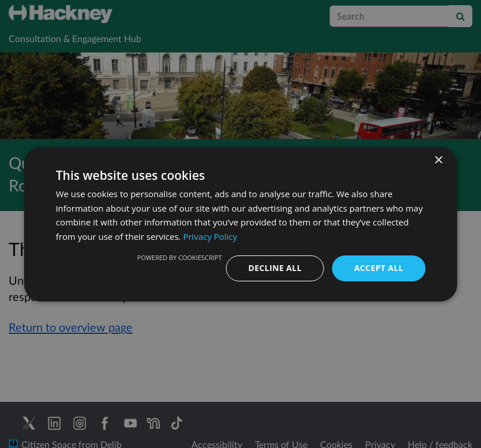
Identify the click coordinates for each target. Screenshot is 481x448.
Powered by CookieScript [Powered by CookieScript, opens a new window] (180, 257)
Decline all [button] (275, 268)
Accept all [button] (379, 268)
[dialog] (240, 224)
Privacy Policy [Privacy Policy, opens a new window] (210, 236)
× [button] (438, 160)
